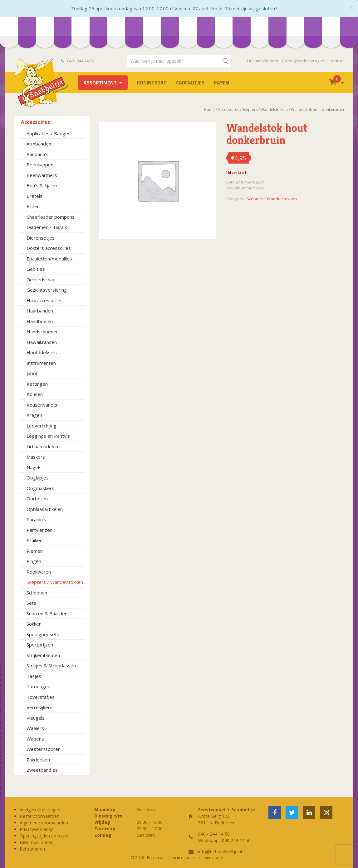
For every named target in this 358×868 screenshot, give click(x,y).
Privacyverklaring (37, 829)
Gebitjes (36, 269)
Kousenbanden (43, 405)
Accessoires (35, 122)
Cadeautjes (190, 83)
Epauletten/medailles (49, 259)
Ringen (34, 561)
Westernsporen (44, 749)
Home (209, 110)
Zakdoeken (38, 760)
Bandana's (37, 154)
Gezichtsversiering (47, 290)
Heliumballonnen (263, 61)
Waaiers (35, 728)
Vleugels (36, 718)
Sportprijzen (40, 645)
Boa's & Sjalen (42, 185)
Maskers (36, 457)
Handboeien (40, 321)
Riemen (35, 551)
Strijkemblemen (43, 655)
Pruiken (34, 540)
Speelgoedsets (43, 634)
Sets (31, 603)
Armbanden (39, 144)
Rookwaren (39, 572)
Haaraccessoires (45, 300)
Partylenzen (39, 530)
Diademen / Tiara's (47, 227)
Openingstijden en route (44, 836)
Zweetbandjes (42, 770)
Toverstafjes (41, 697)
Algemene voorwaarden (44, 823)
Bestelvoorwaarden (39, 816)
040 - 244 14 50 (77, 61)
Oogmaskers (40, 488)
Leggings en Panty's (48, 436)
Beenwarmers (42, 175)
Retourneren (32, 849)
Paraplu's (36, 519)
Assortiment (100, 83)
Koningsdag (152, 83)
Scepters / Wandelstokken (55, 582)
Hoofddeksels (42, 352)
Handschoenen (43, 331)
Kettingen (37, 384)
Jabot (32, 373)
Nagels (34, 467)
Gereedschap (41, 279)
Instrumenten (41, 363)
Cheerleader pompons (51, 217)
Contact (337, 61)
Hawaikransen (42, 342)
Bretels (34, 196)
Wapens (35, 739)
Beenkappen (40, 165)
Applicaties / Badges (49, 133)
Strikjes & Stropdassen (51, 665)
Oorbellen (37, 498)
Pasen (221, 83)
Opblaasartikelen (45, 509)
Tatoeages (38, 686)
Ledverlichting (42, 426)
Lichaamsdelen (42, 446)
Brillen (33, 206)
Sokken (34, 624)
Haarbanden (40, 311)
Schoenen (37, 593)
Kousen (35, 394)
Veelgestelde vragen (305, 61)
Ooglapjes (38, 478)
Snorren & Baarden (47, 613)
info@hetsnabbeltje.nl (220, 852)
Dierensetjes (41, 238)
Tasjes (34, 676)
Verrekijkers (39, 707)
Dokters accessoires (49, 248)
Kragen (34, 415)
